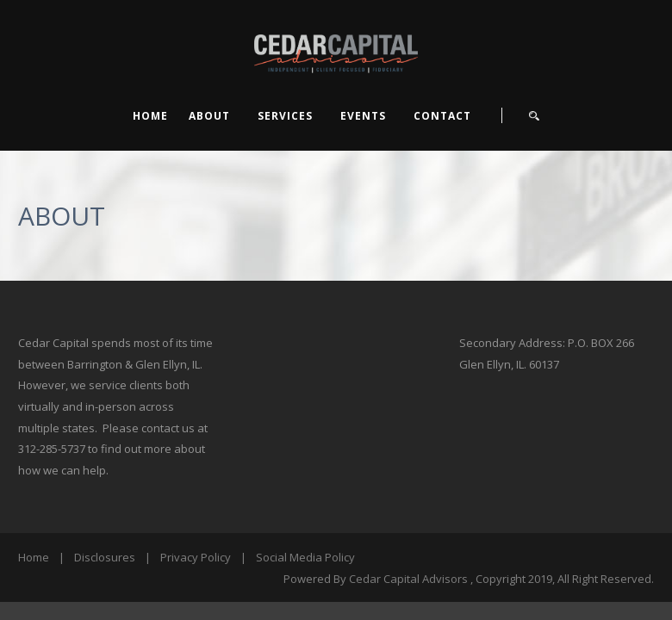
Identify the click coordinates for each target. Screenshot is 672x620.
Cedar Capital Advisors (408, 579)
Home (150, 116)
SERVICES (285, 116)
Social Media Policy (305, 557)
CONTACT (442, 116)
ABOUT (209, 116)
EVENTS (363, 116)
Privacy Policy (196, 557)
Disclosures (105, 557)
